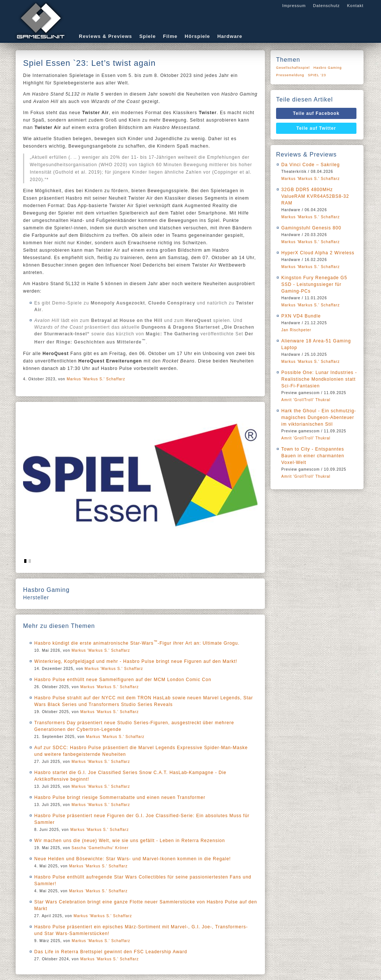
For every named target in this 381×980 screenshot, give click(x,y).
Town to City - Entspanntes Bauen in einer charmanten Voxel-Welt (313, 456)
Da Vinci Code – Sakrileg (310, 165)
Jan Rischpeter (296, 330)
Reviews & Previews (105, 36)
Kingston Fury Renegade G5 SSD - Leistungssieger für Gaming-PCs (314, 284)
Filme (170, 36)
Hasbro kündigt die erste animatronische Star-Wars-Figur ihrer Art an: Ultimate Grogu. (137, 643)
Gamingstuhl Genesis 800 (311, 228)
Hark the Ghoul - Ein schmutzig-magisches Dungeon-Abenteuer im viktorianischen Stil (319, 418)
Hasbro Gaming (328, 68)
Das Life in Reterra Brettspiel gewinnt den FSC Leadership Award (111, 952)
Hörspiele (197, 36)
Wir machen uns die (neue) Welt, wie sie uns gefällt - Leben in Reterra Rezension (130, 841)
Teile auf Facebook (316, 113)
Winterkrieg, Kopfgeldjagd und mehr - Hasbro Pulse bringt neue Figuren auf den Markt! (136, 661)
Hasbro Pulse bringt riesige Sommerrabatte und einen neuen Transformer (120, 797)
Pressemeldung (290, 75)
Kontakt (355, 6)
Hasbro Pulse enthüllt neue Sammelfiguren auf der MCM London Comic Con (123, 680)
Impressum (294, 6)
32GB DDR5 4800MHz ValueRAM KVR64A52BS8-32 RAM (315, 196)
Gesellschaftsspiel (293, 68)
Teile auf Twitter (316, 128)
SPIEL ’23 (317, 75)
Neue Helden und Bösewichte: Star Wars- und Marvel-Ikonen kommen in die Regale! (132, 859)
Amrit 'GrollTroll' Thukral (306, 400)
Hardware (230, 36)
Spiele (147, 36)
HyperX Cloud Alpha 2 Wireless (318, 253)
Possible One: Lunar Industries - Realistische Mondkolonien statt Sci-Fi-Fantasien (319, 379)
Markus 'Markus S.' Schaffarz (96, 379)
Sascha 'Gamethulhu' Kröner (100, 848)
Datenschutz (326, 6)
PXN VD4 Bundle (301, 316)
